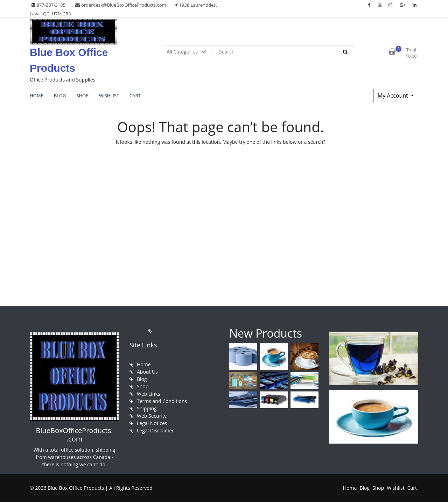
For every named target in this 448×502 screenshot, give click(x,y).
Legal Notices (152, 423)
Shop (143, 386)
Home (144, 364)
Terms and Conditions (162, 401)
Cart (412, 488)
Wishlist (395, 488)
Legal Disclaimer (155, 430)
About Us (147, 372)
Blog (142, 379)
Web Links (148, 394)
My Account (394, 96)
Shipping (147, 408)
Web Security (152, 416)
